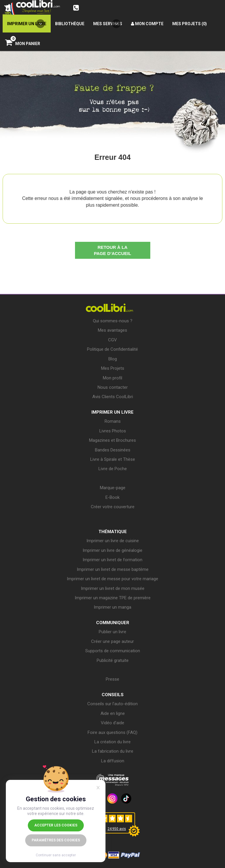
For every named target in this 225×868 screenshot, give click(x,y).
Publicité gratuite (113, 660)
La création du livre (112, 742)
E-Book (112, 497)
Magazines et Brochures (112, 440)
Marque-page (113, 488)
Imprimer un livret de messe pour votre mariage (112, 579)
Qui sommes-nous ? (113, 321)
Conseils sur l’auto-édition (112, 704)
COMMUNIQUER (113, 623)
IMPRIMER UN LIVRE (112, 412)
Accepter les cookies (56, 825)
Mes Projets (113, 368)
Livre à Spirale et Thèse (113, 459)
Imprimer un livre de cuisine (113, 541)
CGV (112, 340)
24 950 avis (117, 829)
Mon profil (112, 378)
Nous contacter (113, 387)
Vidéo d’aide (112, 723)
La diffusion (113, 761)
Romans (113, 421)
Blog (113, 359)
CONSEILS (113, 695)
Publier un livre (112, 632)
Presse (112, 679)
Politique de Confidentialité (112, 349)
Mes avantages (112, 330)
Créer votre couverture (113, 507)
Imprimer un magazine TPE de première (113, 598)
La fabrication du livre (113, 751)
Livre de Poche (113, 469)
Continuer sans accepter (56, 855)
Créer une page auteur (112, 641)
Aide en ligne (113, 713)
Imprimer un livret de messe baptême (113, 569)
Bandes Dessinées (113, 450)
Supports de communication (113, 651)
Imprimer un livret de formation (112, 560)
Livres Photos (113, 431)
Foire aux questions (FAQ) (112, 732)
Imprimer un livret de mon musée (113, 588)
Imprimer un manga (112, 607)
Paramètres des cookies (56, 840)
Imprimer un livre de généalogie (112, 550)
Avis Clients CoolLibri (113, 397)
